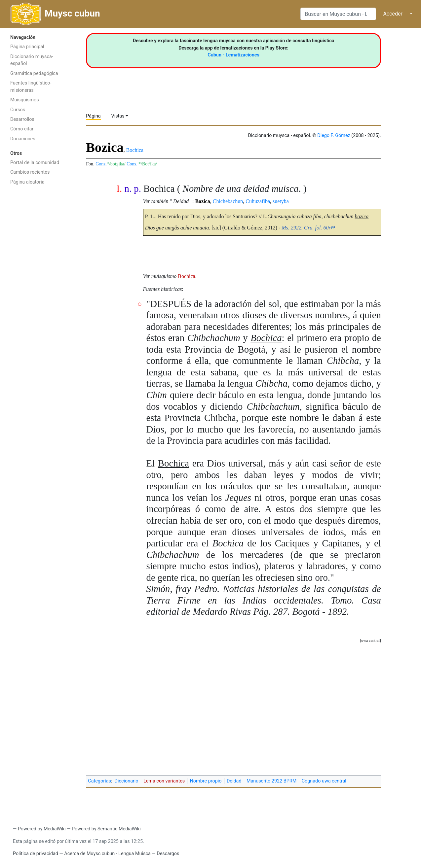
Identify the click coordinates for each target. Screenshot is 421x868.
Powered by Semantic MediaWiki (106, 829)
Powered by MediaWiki (42, 829)
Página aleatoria (27, 182)
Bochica (135, 150)
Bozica (202, 201)
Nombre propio (206, 781)
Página (93, 116)
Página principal (27, 47)
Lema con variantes (164, 781)
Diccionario (127, 781)
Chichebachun (228, 201)
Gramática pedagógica (34, 73)
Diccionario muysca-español (32, 60)
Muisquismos (25, 100)
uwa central (370, 641)
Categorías (99, 781)
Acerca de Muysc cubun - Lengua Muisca (107, 854)
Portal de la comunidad (35, 163)
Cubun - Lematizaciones (233, 55)
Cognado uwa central (324, 781)
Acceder (393, 14)
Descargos (168, 854)
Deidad (234, 781)
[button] (370, 641)
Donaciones (23, 139)
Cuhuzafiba (258, 201)
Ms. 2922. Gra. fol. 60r (306, 228)
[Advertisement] (35, 293)
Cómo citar (22, 129)
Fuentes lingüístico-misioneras (31, 87)
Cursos (18, 110)
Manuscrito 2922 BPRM (271, 781)
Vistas (118, 116)
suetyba (281, 201)
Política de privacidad (36, 854)
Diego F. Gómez (334, 136)
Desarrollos (22, 119)
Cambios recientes (30, 172)
